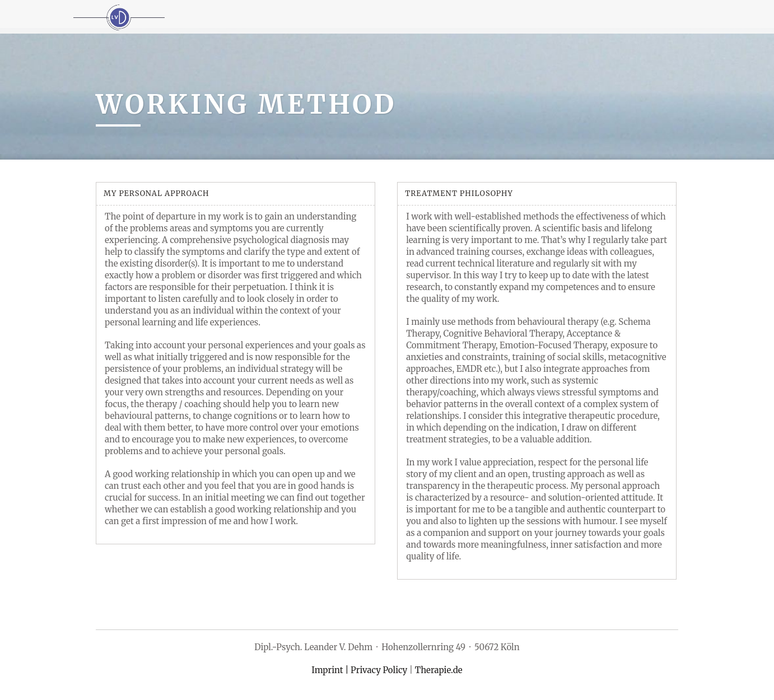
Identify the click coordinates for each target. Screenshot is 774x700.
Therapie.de (439, 670)
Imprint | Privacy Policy (359, 670)
